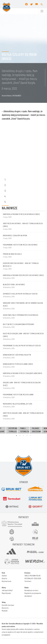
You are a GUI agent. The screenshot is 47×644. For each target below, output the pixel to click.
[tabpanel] (23, 430)
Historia (4, 578)
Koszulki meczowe (8, 605)
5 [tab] (31, 436)
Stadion (4, 576)
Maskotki (5, 611)
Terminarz (28, 581)
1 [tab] (16, 436)
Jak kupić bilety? (7, 590)
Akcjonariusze (7, 581)
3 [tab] (23, 436)
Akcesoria (5, 608)
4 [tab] (27, 436)
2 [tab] (20, 436)
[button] (42, 4)
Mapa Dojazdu (6, 593)
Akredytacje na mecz (31, 590)
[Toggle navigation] (42, 11)
